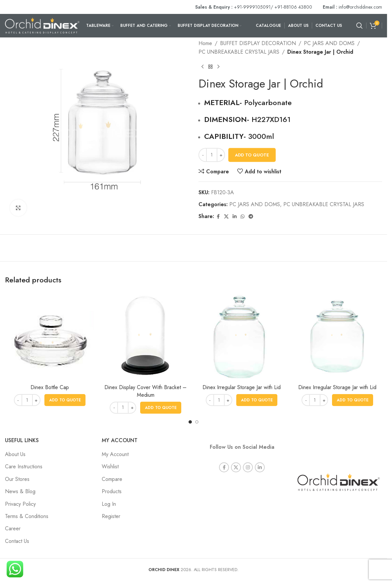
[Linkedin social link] (235, 217)
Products (112, 491)
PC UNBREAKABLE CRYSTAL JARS (239, 52)
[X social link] (226, 217)
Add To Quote (252, 155)
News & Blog (20, 491)
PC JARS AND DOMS (329, 43)
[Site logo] (42, 25)
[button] (65, 400)
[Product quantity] (212, 155)
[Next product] (218, 67)
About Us (15, 454)
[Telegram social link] (251, 217)
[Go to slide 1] (190, 422)
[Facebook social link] (218, 217)
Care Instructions (24, 467)
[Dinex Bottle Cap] (50, 336)
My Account (115, 454)
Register (111, 516)
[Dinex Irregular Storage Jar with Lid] (242, 336)
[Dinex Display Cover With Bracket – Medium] (146, 336)
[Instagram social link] (248, 458)
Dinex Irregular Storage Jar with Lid (242, 387)
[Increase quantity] (221, 155)
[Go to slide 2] (197, 422)
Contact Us (17, 541)
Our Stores (17, 479)
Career (13, 528)
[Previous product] (202, 67)
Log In (109, 504)
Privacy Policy (20, 504)
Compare (112, 479)
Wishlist (110, 467)
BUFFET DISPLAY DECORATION (258, 43)
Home (205, 43)
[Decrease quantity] (203, 155)
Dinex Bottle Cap (50, 387)
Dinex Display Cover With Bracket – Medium (145, 391)
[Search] (360, 26)
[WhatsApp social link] (243, 217)
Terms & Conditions (27, 516)
